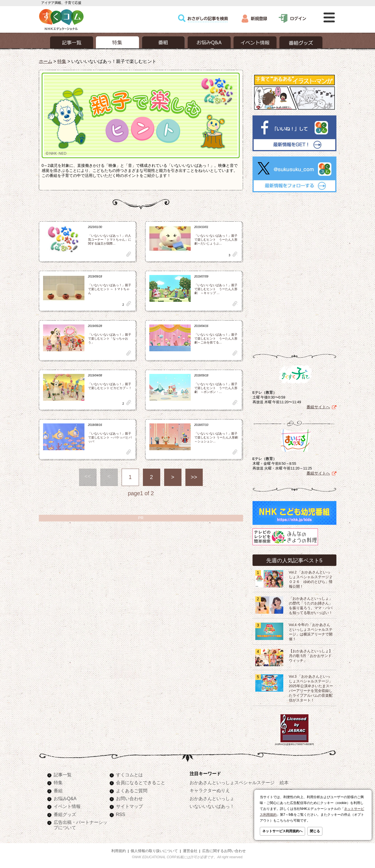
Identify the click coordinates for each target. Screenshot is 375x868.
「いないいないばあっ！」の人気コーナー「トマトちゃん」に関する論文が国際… (110, 239)
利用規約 (119, 851)
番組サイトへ (318, 407)
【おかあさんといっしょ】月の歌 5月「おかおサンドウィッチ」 (311, 656)
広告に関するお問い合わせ (224, 851)
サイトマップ (129, 806)
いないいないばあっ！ (212, 806)
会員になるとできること (141, 782)
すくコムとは (129, 775)
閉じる (315, 831)
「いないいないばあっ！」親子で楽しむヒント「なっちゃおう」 (110, 338)
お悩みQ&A (65, 798)
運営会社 (190, 851)
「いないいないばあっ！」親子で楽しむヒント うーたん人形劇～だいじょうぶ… (216, 239)
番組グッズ (65, 814)
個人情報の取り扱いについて (154, 851)
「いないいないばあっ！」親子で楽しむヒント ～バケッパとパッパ (110, 437)
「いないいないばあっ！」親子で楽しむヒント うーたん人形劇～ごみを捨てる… (216, 338)
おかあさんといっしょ (212, 798)
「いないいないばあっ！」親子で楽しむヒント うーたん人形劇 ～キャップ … (216, 289)
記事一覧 (63, 775)
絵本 (284, 782)
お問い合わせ (129, 798)
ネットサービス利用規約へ (282, 831)
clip (129, 254)
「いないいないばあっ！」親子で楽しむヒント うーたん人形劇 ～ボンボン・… (216, 388)
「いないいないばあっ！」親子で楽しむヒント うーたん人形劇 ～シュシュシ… (216, 437)
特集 (62, 61)
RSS (121, 814)
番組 (58, 791)
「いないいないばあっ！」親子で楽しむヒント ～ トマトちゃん (110, 289)
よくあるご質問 (132, 791)
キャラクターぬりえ (210, 790)
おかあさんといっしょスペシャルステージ (232, 782)
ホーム (46, 61)
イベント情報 (67, 806)
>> (194, 477)
